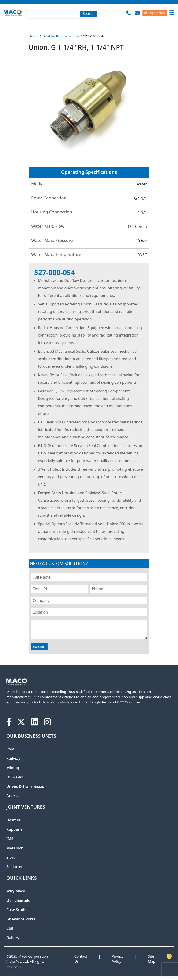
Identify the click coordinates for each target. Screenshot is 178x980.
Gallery (13, 938)
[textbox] (63, 13)
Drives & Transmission (26, 786)
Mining (13, 768)
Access (12, 796)
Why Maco (16, 891)
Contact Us (81, 959)
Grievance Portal (21, 919)
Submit (39, 646)
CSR (10, 928)
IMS (10, 839)
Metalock (15, 848)
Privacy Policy (118, 959)
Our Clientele (18, 900)
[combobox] (63, 13)
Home (34, 36)
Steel (11, 749)
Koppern (14, 829)
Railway (13, 758)
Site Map (152, 959)
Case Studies (18, 910)
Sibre (11, 857)
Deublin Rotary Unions (61, 36)
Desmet (13, 820)
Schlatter (15, 867)
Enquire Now (155, 13)
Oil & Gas (15, 777)
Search (89, 14)
